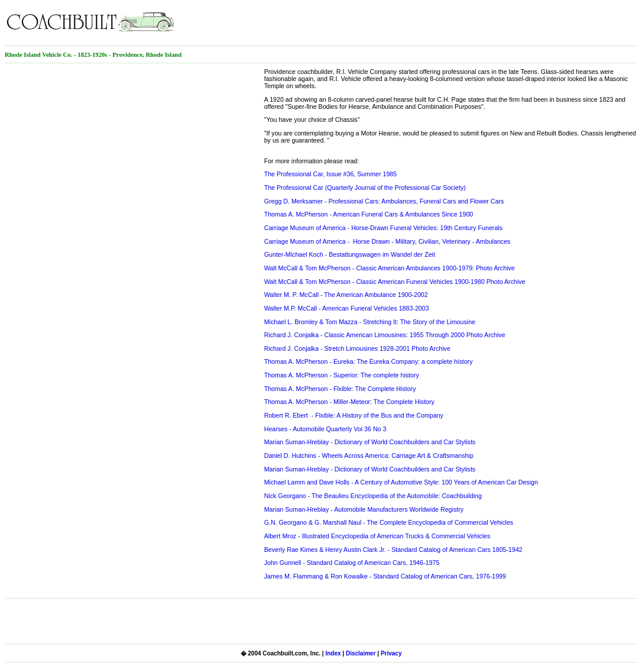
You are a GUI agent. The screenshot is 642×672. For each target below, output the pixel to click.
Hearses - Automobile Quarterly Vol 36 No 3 (325, 429)
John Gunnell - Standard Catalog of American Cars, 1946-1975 (352, 563)
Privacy (391, 653)
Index (333, 653)
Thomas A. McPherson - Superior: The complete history (342, 375)
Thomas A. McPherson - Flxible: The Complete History (340, 389)
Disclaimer (361, 653)
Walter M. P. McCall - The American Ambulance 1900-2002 (346, 295)
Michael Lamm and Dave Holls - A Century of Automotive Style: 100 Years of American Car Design (401, 482)
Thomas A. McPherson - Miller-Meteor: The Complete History (349, 402)
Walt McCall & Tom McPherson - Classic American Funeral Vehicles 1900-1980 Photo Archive (395, 282)
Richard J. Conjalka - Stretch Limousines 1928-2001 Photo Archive (357, 348)
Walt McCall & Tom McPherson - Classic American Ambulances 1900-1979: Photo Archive (390, 268)
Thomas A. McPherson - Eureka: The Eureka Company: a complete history (369, 361)
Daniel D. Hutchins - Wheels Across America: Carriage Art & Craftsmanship (369, 455)
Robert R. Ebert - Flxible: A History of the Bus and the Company (354, 415)
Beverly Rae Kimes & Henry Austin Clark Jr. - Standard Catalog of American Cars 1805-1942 (393, 550)
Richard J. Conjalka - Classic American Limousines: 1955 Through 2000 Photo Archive (385, 335)
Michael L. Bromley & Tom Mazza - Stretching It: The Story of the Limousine (370, 322)
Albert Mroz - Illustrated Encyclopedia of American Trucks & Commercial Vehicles (377, 536)
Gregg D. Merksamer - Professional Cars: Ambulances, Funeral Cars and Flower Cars (384, 201)
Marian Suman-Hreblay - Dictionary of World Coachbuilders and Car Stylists (370, 442)
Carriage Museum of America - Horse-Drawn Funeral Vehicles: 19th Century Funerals (383, 228)
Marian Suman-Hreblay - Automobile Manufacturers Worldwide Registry (364, 509)
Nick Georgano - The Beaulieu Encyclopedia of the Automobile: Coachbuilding (373, 496)
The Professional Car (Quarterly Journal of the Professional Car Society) (365, 188)
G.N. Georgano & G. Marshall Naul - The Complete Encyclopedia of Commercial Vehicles (389, 522)
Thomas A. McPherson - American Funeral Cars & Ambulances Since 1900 (369, 214)
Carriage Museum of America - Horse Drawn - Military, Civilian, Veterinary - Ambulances (388, 241)
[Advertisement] (499, 22)
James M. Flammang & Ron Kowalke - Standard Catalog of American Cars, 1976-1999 (385, 576)
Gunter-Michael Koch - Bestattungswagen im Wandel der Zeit (350, 254)
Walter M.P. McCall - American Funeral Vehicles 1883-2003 (347, 308)
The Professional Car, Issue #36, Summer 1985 (331, 174)
